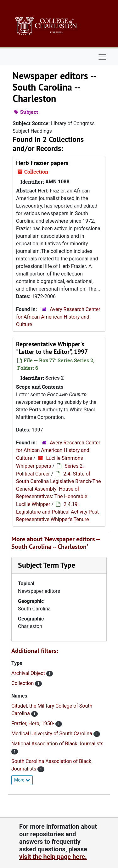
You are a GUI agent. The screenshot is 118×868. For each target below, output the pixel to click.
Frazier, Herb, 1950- (33, 723)
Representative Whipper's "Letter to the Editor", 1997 (52, 348)
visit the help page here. (53, 857)
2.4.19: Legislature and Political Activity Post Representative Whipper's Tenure (57, 512)
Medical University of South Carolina (52, 734)
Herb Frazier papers (42, 163)
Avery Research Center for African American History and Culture (58, 317)
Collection (23, 683)
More (22, 780)
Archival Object (29, 673)
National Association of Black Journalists (57, 744)
